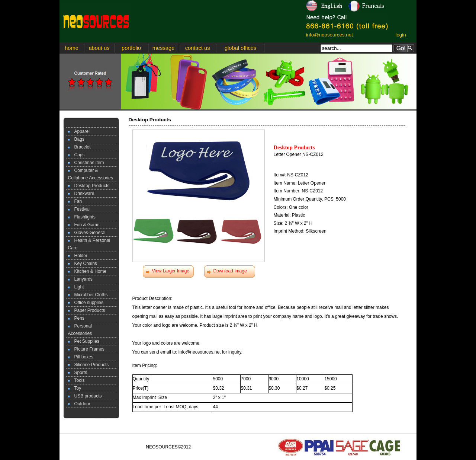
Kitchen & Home (87, 271)
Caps (76, 155)
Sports (78, 373)
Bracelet (79, 147)
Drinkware (81, 194)
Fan (75, 201)
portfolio (131, 48)
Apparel (79, 131)
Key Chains (83, 263)
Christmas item (86, 163)
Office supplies (86, 303)
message (163, 48)
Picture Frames (86, 349)
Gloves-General (87, 233)
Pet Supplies (84, 341)
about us (99, 48)
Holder (78, 256)
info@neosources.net (329, 35)
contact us (198, 48)
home (72, 48)
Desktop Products (89, 186)
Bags (76, 139)
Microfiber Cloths (88, 295)
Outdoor (79, 404)
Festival (79, 209)
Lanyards (80, 279)
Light (76, 287)
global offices (240, 48)
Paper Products (87, 310)
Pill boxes (81, 357)
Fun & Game (84, 225)
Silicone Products (89, 365)
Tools (76, 380)
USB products (85, 396)
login (401, 35)
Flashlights (82, 217)
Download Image (230, 271)
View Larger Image (171, 271)
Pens (76, 318)
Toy (75, 388)
